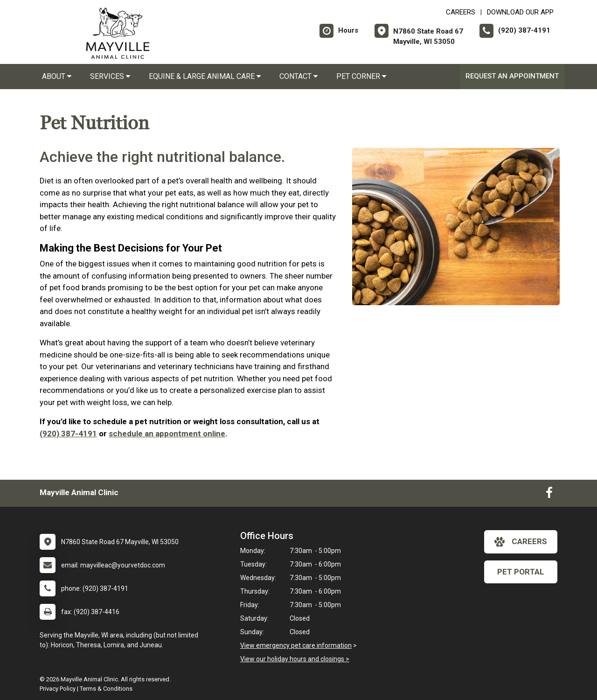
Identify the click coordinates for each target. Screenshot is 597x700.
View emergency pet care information (296, 645)
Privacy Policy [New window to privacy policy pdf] (58, 689)
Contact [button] (298, 76)
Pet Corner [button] (361, 76)
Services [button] (110, 76)
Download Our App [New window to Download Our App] (520, 12)
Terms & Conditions (106, 689)
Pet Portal (521, 572)
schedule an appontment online (167, 434)
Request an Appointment (512, 76)
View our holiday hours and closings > (295, 659)
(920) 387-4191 (68, 434)
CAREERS (461, 12)
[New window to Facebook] (549, 495)
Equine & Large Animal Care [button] (205, 76)
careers (521, 542)
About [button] (57, 76)
